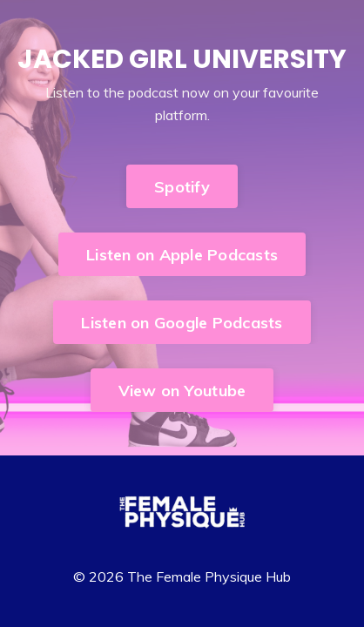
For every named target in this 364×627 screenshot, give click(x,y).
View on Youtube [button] (182, 391)
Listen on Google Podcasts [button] (182, 323)
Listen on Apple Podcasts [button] (182, 255)
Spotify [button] (182, 187)
